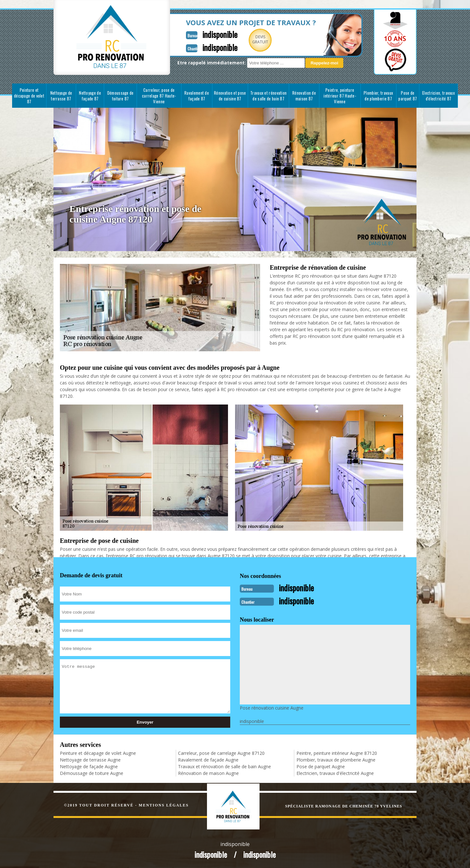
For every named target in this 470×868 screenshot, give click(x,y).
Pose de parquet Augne (321, 766)
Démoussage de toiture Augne (92, 773)
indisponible (204, 34)
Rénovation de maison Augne (208, 773)
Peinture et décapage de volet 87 (29, 96)
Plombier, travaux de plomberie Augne (336, 759)
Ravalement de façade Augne (208, 759)
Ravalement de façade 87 (197, 96)
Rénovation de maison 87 (304, 96)
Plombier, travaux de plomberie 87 (378, 96)
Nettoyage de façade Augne (89, 766)
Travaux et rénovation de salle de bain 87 (268, 96)
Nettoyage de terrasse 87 (61, 96)
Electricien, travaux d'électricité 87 (438, 96)
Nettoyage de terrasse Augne (90, 759)
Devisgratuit (246, 39)
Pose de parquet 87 (408, 96)
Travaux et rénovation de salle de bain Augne (224, 766)
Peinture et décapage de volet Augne (98, 752)
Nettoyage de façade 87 (90, 96)
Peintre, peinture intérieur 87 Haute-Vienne (340, 96)
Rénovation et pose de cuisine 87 (230, 96)
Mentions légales (164, 805)
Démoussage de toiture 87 (121, 96)
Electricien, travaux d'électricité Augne (335, 773)
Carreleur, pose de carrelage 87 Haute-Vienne (159, 96)
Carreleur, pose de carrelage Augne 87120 (221, 752)
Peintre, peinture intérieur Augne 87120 (337, 752)
